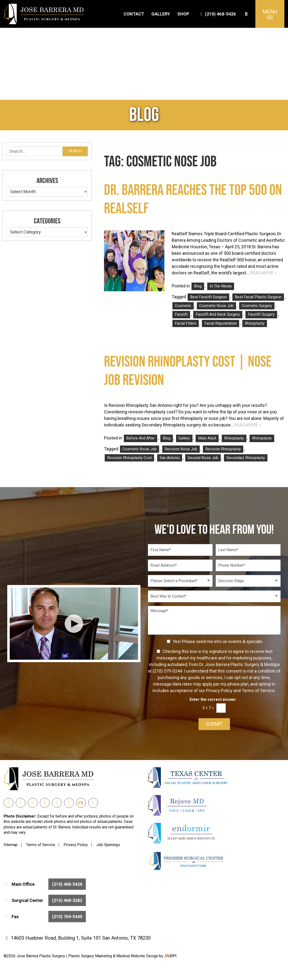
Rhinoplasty (234, 438)
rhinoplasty (255, 323)
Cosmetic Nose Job (216, 306)
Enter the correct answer (214, 699)
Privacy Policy (76, 845)
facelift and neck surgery (218, 314)
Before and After (140, 438)
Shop (183, 14)
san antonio (170, 458)
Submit (214, 724)
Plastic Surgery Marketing (91, 956)
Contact (134, 14)
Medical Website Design (137, 956)
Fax (45, 917)
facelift (181, 314)
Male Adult (207, 438)
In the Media (221, 286)
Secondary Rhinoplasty (246, 458)
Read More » (263, 273)
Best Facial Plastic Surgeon (258, 297)
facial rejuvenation (221, 323)
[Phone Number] (248, 565)
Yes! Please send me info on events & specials (218, 641)
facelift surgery (261, 314)
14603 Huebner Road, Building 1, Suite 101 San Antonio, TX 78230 (77, 938)
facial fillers (186, 323)
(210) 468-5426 (218, 14)
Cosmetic (183, 306)
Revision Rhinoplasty (223, 449)
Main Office (45, 884)
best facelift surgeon (208, 297)
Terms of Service (41, 845)
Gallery (161, 14)
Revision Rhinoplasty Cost (129, 458)
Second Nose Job (203, 458)
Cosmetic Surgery (257, 306)
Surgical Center (45, 901)
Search (75, 151)
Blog (198, 286)
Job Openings (108, 845)
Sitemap (11, 845)
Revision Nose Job (181, 449)
